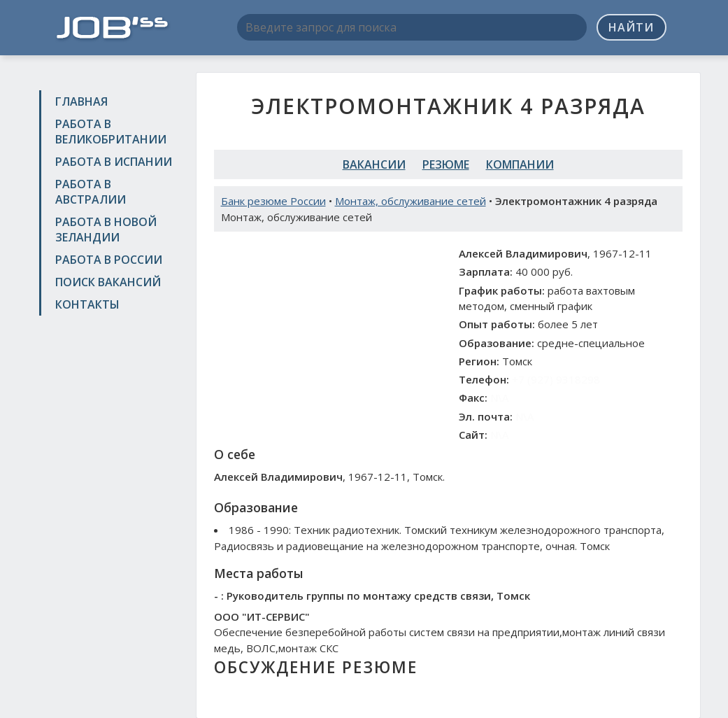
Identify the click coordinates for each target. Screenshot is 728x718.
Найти (631, 27)
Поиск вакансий (108, 282)
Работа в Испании (114, 162)
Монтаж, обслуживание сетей (411, 201)
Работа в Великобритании (111, 132)
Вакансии (374, 164)
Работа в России (109, 260)
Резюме (446, 164)
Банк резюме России (273, 201)
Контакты (87, 304)
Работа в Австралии (91, 192)
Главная (81, 101)
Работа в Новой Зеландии (106, 230)
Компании (520, 164)
